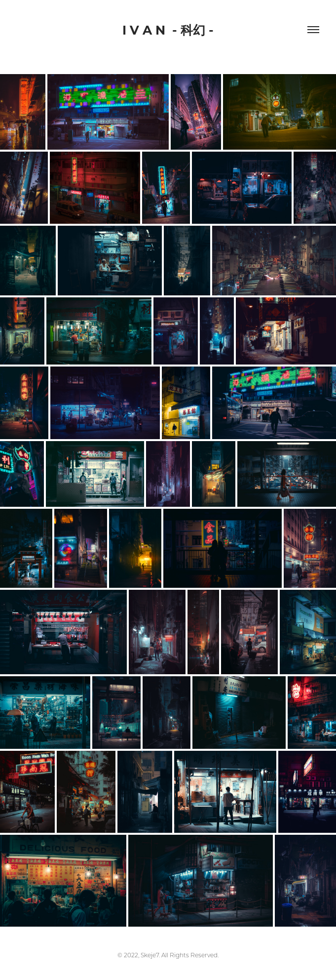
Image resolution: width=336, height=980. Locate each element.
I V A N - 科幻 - (168, 30)
